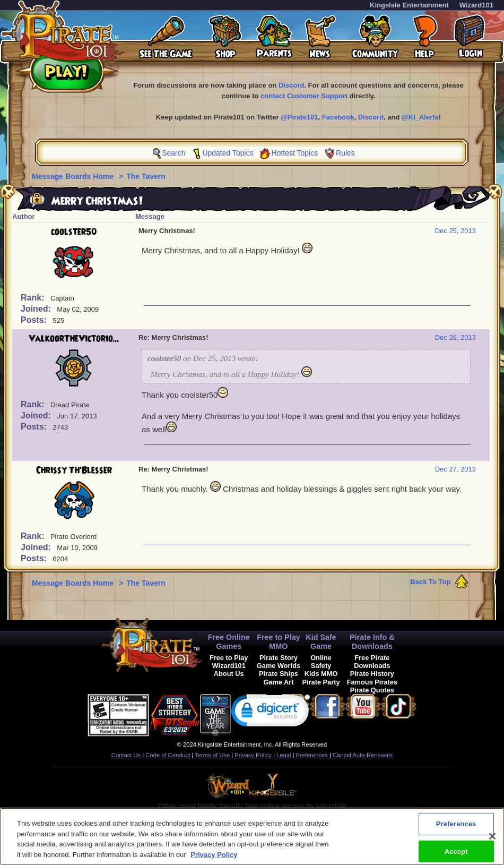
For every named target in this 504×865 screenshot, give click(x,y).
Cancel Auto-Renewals (363, 755)
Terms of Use (212, 755)
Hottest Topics (295, 153)
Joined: (37, 309)
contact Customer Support (304, 96)
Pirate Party (321, 682)
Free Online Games (229, 642)
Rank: (34, 298)
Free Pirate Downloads (372, 662)
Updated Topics (228, 153)
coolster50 (74, 232)
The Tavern (146, 176)
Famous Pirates (372, 682)
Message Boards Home (74, 176)
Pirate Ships (279, 674)
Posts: (35, 320)
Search (173, 153)
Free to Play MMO (279, 642)
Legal (284, 755)
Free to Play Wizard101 (229, 662)
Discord (291, 85)
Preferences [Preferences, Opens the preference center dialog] (456, 831)
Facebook (338, 117)
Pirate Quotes (372, 690)
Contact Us (126, 755)
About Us (229, 674)
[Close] (492, 843)
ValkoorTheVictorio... (74, 339)
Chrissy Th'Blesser (74, 470)
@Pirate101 (299, 117)
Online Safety (321, 662)
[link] (271, 713)
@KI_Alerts (420, 117)
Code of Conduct (168, 755)
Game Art (278, 682)
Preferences (312, 755)
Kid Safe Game (321, 642)
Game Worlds (279, 666)
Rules (345, 153)
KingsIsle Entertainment (409, 5)
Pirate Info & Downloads (372, 642)
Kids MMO (321, 674)
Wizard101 (476, 5)
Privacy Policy (253, 755)
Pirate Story (279, 658)
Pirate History (372, 674)
